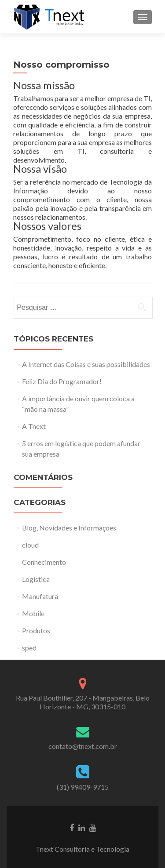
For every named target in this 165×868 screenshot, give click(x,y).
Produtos (36, 630)
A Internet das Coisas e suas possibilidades (86, 364)
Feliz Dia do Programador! (62, 381)
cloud (30, 545)
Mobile (33, 613)
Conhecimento (44, 562)
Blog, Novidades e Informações (69, 528)
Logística (36, 579)
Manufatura (40, 596)
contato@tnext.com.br (83, 746)
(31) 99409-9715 (83, 787)
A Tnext (34, 426)
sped (29, 648)
